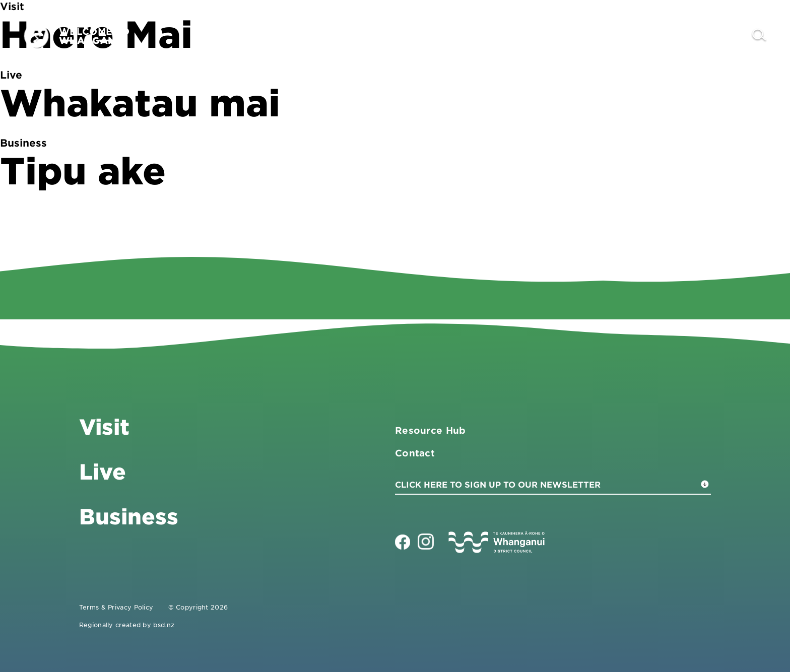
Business (608, 36)
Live (665, 36)
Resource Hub (431, 430)
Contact (717, 36)
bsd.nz (164, 625)
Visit (550, 36)
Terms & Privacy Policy (116, 607)
